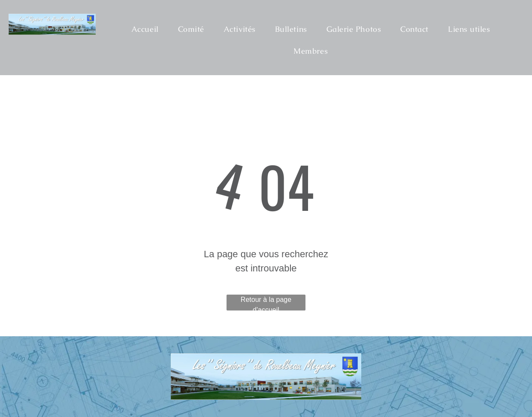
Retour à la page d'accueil (266, 303)
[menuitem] (148, 29)
